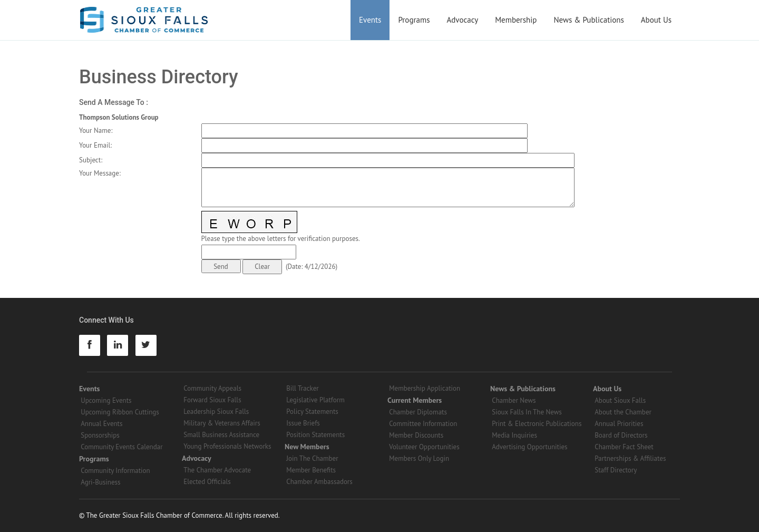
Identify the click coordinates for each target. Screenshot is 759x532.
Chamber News (514, 400)
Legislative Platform (315, 400)
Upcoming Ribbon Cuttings (120, 412)
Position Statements (315, 435)
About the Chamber (623, 412)
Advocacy (463, 20)
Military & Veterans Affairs (222, 423)
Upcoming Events (106, 400)
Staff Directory (616, 470)
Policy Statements (312, 412)
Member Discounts (416, 435)
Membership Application (425, 388)
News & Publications (588, 20)
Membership (516, 20)
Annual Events (101, 424)
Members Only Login (419, 458)
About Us (656, 20)
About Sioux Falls (620, 400)
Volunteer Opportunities (424, 447)
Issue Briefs (303, 423)
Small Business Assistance (221, 435)
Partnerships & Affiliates (630, 458)
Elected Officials (207, 482)
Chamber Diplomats (418, 412)
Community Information (115, 471)
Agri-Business (100, 482)
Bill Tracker (302, 388)
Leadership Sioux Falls (216, 412)
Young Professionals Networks (227, 446)
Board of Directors (621, 435)
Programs (414, 20)
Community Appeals (212, 388)
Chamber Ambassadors (319, 482)
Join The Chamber (312, 458)
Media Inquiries (514, 435)
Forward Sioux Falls (212, 400)
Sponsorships (100, 435)
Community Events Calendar (121, 447)
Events (370, 20)
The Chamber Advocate (217, 470)
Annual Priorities (619, 424)
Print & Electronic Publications (537, 424)
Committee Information (423, 424)
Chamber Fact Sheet (624, 447)
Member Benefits (311, 470)
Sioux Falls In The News (527, 412)
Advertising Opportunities (529, 447)
